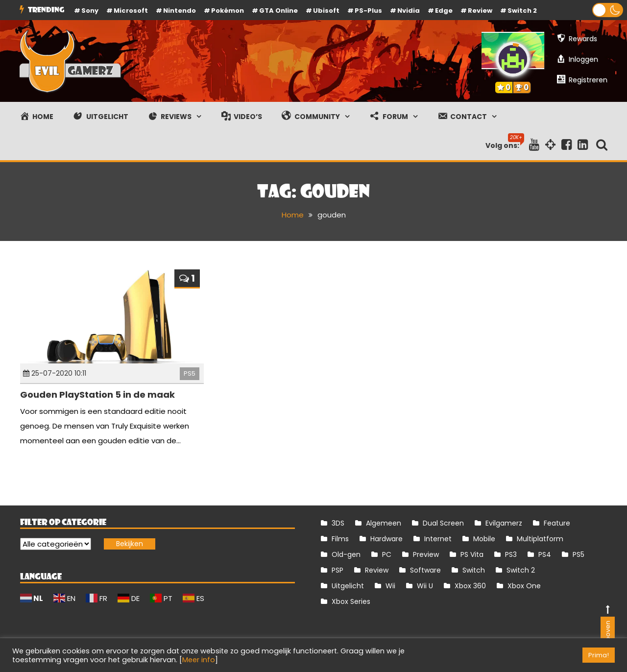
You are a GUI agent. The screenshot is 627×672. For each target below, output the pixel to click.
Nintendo (180, 11)
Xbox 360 (470, 586)
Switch (474, 570)
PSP (338, 570)
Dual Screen (443, 523)
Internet (438, 539)
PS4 (545, 554)
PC (387, 554)
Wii (390, 586)
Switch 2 (522, 11)
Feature (557, 523)
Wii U (425, 586)
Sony (90, 11)
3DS (338, 523)
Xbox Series (351, 601)
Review (377, 570)
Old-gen (346, 554)
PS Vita (472, 554)
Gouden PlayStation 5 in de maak (97, 395)
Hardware (386, 539)
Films (340, 539)
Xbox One (524, 586)
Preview (426, 554)
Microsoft (131, 11)
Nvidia (409, 11)
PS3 (511, 554)
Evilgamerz (504, 523)
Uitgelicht (348, 586)
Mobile (484, 539)
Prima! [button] (599, 655)
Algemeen (384, 523)
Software (425, 570)
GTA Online (278, 11)
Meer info (199, 660)
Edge (444, 11)
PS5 (190, 373)
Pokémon (228, 11)
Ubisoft (326, 11)
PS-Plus (368, 11)
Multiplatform (540, 539)
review (480, 11)
